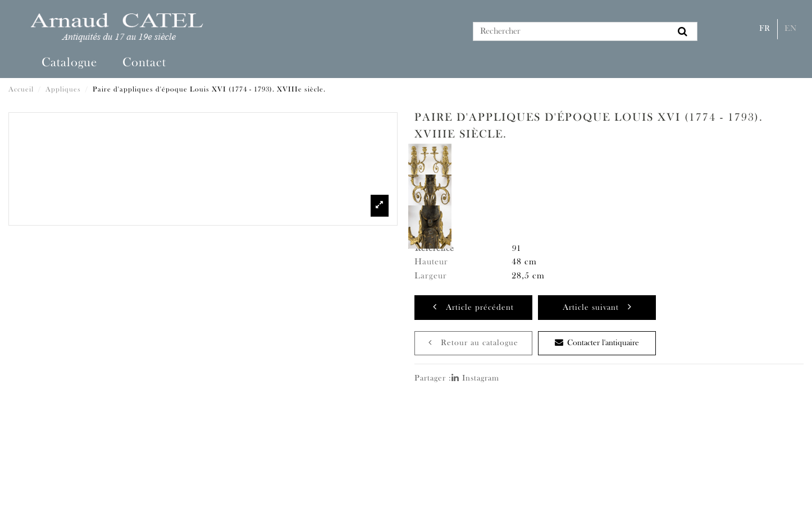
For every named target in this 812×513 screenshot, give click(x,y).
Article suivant (597, 307)
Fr (765, 29)
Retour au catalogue (473, 343)
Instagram (475, 379)
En (791, 29)
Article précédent (473, 307)
